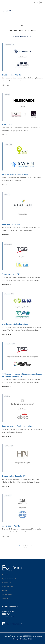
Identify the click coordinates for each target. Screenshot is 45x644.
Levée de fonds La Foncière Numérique (17, 426)
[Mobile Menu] (41, 10)
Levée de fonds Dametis (12, 75)
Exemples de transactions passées (22, 31)
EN (37, 2)
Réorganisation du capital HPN (14, 476)
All (22, 25)
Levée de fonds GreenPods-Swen (15, 174)
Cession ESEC (7, 125)
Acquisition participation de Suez (15, 324)
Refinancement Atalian (11, 224)
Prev (14, 546)
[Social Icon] (41, 2)
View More (6, 85)
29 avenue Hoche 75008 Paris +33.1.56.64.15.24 (8, 614)
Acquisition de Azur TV (11, 526)
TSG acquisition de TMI (11, 274)
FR (34, 2)
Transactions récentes (22, 36)
